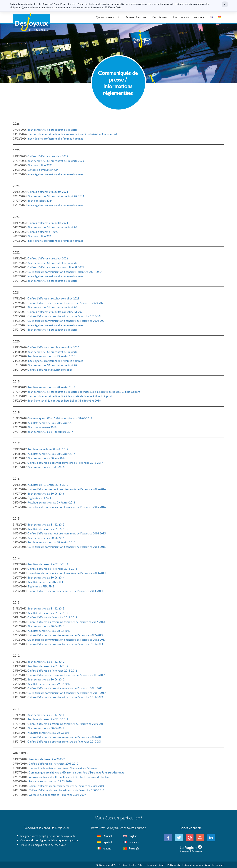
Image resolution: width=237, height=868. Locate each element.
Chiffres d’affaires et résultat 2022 (48, 258)
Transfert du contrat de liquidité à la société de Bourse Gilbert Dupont (70, 396)
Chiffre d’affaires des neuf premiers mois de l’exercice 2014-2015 (67, 533)
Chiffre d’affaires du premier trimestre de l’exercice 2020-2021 (65, 316)
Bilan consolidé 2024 (40, 200)
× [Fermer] (225, 4)
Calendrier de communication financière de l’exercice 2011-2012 (67, 693)
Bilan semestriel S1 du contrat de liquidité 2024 (56, 196)
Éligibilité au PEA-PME (41, 498)
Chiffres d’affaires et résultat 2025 (48, 156)
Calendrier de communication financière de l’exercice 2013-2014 (67, 573)
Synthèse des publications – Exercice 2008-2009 (57, 795)
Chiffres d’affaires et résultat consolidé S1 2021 (56, 312)
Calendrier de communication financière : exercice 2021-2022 (65, 272)
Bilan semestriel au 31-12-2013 (46, 608)
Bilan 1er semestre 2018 (42, 427)
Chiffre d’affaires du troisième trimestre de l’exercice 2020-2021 (66, 303)
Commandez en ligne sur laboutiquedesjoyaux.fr (49, 840)
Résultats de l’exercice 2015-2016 (48, 484)
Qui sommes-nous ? (108, 17)
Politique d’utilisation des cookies (185, 865)
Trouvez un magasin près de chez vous (43, 845)
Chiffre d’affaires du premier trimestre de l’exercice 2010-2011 (65, 741)
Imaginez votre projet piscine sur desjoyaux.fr (48, 836)
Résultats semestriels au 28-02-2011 (49, 732)
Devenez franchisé (136, 17)
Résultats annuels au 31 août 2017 (48, 449)
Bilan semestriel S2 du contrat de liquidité (52, 129)
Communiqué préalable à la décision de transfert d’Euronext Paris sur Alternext (76, 772)
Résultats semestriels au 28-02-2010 (50, 781)
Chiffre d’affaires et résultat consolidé (50, 369)
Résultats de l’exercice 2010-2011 (48, 719)
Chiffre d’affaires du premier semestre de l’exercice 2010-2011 (65, 737)
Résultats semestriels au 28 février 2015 (51, 542)
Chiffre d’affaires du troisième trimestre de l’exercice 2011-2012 (66, 675)
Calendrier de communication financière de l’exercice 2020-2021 (67, 320)
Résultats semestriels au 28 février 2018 (51, 423)
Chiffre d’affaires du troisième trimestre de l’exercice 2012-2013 (66, 622)
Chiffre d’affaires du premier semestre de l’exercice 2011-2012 (65, 688)
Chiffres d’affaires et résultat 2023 (48, 223)
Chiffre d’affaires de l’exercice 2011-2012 (52, 670)
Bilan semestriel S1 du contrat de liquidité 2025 (56, 161)
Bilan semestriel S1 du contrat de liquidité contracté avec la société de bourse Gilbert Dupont (84, 391)
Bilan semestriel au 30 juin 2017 (46, 458)
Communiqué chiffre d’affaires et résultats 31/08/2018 (60, 418)
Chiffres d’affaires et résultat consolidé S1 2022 (56, 267)
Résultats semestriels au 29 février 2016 (51, 502)
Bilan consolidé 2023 (40, 236)
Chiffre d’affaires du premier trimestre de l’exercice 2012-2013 (65, 644)
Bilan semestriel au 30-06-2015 (46, 538)
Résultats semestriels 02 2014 (45, 582)
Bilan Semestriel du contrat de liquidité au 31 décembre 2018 (64, 400)
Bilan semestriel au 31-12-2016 (46, 467)
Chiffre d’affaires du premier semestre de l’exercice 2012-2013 (65, 635)
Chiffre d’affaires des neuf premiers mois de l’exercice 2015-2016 (67, 489)
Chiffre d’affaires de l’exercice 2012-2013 (52, 617)
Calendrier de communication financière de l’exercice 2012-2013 (67, 639)
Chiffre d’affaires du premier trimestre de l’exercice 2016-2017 (65, 462)
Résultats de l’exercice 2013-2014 (48, 564)
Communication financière (189, 17)
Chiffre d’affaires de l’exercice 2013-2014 (52, 568)
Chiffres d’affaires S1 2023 (43, 232)
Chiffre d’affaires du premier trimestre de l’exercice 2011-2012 (65, 697)
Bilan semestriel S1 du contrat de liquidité (52, 227)
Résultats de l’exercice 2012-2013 (48, 613)
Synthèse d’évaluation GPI (43, 169)
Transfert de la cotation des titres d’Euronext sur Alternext (63, 768)
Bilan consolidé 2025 (40, 165)
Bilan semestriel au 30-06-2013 (46, 626)
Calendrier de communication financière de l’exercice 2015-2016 (67, 507)
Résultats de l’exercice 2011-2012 (48, 666)
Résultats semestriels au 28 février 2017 (51, 454)
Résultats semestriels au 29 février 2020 (51, 356)
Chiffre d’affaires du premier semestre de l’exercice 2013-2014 (65, 591)
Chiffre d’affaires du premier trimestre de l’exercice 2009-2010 (66, 790)
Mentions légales (127, 865)
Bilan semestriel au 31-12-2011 (46, 715)
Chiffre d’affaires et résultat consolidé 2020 (53, 347)
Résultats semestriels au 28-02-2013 (49, 631)
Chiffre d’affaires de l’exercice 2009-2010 (53, 763)
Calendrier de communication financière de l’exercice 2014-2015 (67, 547)
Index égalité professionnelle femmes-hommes (55, 138)
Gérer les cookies (215, 865)
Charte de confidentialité (152, 865)
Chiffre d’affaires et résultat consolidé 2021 (53, 298)
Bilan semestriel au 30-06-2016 (46, 493)
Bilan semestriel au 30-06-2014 (46, 577)
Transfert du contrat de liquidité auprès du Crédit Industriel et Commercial (72, 134)
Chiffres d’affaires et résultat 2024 (48, 192)
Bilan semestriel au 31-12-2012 (46, 661)
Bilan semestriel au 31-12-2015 (46, 524)
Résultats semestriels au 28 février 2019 (51, 387)
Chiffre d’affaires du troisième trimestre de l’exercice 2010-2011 (66, 724)
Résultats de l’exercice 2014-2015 (48, 529)
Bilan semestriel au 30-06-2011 (46, 728)
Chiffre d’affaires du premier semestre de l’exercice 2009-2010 (66, 786)
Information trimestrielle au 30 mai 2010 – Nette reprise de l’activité (70, 777)
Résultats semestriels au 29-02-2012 (49, 684)
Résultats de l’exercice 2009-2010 (49, 759)
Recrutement (160, 17)
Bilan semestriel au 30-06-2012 (46, 679)
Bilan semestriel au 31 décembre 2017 (50, 431)
